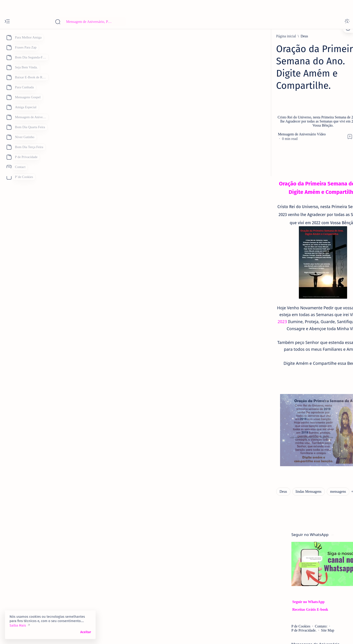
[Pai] (254, 591)
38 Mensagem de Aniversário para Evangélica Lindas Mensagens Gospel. (281, 309)
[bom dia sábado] (268, 448)
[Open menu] (7, 22)
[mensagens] (122, 425)
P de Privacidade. (259, 141)
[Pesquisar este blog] (89, 22)
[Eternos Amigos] (268, 323)
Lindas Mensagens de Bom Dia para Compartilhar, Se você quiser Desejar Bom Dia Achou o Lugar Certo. (281, 495)
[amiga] (261, 350)
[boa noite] (259, 602)
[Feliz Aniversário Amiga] (274, 252)
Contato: (276, 137)
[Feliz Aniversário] (265, 580)
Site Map (282, 141)
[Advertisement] (176, 7)
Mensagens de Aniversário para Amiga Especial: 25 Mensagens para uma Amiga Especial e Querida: (280, 365)
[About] (8, 38)
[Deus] (88, 36)
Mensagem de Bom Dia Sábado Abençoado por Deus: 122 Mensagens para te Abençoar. (281, 463)
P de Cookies (256, 137)
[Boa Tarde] (260, 557)
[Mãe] (295, 580)
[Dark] (347, 22)
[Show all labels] (259, 613)
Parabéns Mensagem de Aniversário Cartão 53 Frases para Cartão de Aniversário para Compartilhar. (281, 219)
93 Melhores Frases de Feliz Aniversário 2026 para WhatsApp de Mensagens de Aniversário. (280, 430)
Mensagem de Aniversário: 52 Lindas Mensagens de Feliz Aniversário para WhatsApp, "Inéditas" (279, 398)
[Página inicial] (70, 36)
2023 (75, 267)
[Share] (235, 106)
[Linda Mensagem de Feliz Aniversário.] (285, 383)
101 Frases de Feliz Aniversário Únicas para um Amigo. (280, 335)
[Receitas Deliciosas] (285, 591)
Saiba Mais (18, 625)
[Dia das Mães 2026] (266, 568)
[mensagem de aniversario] (275, 415)
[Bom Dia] (263, 480)
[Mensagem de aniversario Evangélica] (284, 296)
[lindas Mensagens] (93, 425)
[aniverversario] (267, 513)
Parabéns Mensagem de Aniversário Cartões (276, 522)
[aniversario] (265, 204)
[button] (143, 425)
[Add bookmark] (217, 106)
